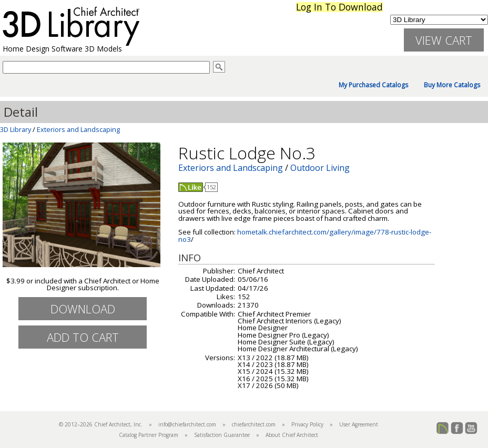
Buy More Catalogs (452, 85)
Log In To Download (339, 7)
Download (83, 309)
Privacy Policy (307, 424)
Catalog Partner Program (149, 435)
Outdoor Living (320, 168)
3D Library (16, 129)
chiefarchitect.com (254, 424)
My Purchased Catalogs (373, 85)
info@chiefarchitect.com (187, 424)
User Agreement (359, 424)
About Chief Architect (292, 435)
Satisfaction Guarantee (222, 435)
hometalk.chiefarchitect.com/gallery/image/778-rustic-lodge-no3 (305, 235)
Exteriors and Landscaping (78, 129)
